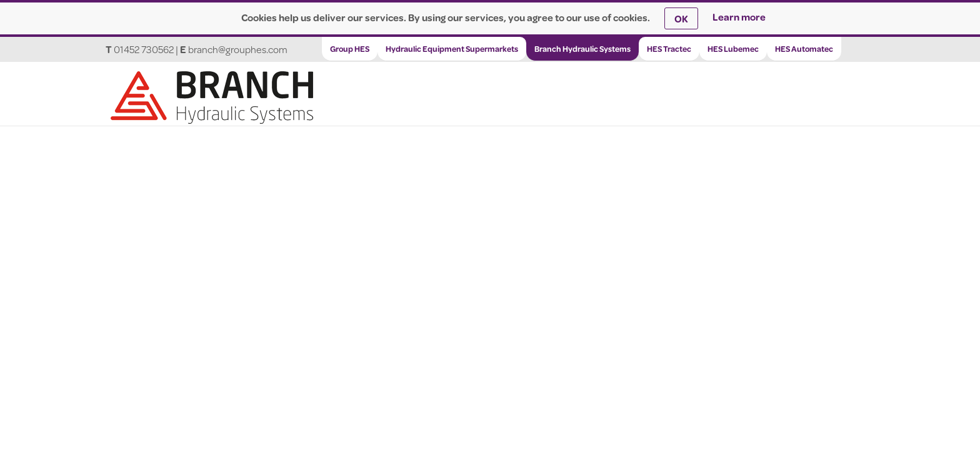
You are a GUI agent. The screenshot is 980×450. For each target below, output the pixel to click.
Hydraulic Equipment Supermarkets (452, 49)
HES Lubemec (733, 49)
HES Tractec (669, 49)
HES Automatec (804, 49)
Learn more (739, 17)
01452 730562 (144, 49)
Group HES (350, 49)
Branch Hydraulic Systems (582, 49)
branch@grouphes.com (238, 49)
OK (681, 18)
